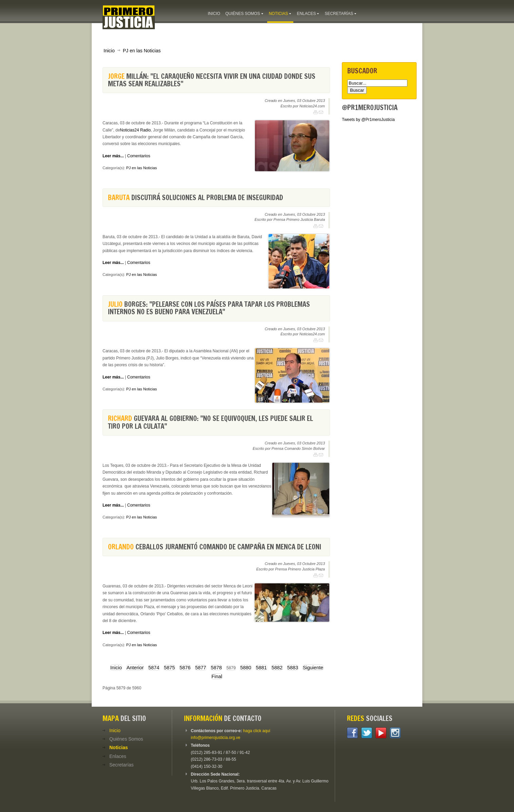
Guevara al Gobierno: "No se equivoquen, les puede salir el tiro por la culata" (210, 422)
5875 (169, 668)
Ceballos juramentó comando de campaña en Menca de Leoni (215, 547)
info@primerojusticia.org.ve (216, 738)
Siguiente (313, 668)
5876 (185, 668)
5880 (246, 668)
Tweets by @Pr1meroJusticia (368, 120)
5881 (261, 668)
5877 (201, 668)
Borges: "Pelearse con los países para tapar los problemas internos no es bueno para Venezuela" (209, 308)
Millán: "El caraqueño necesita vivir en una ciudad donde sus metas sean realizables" (212, 80)
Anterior (135, 668)
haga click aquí (257, 731)
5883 (293, 668)
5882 (277, 668)
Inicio (109, 51)
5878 (216, 668)
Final (217, 676)
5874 (154, 668)
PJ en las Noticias (142, 51)
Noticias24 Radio (135, 130)
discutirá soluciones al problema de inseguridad (196, 198)
